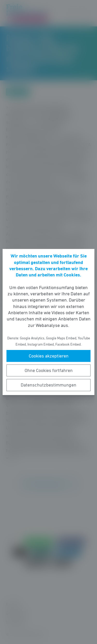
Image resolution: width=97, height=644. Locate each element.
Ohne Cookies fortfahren (49, 370)
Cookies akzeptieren (49, 356)
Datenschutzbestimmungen (48, 385)
